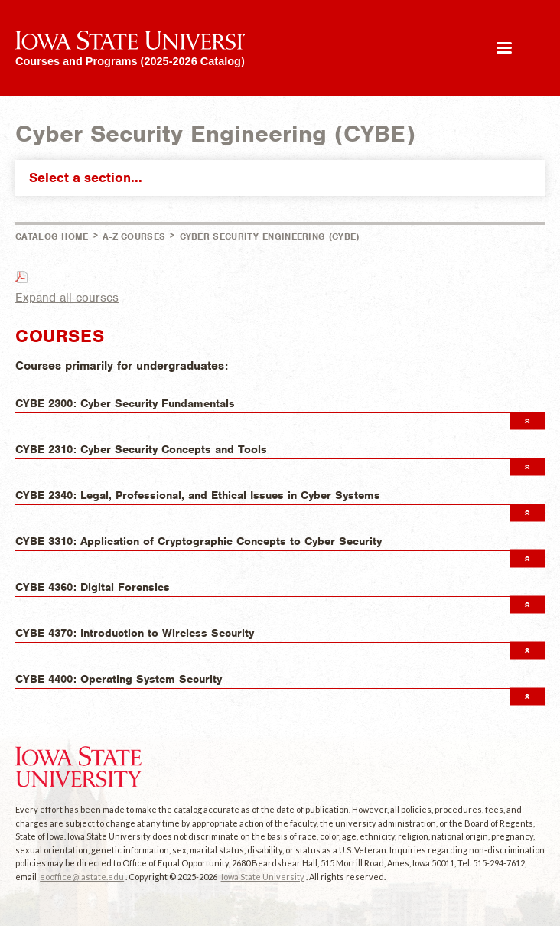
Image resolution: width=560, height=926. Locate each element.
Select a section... (283, 178)
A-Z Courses (134, 236)
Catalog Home (52, 236)
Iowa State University (263, 877)
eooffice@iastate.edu (82, 877)
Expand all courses (67, 298)
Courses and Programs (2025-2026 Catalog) (130, 61)
